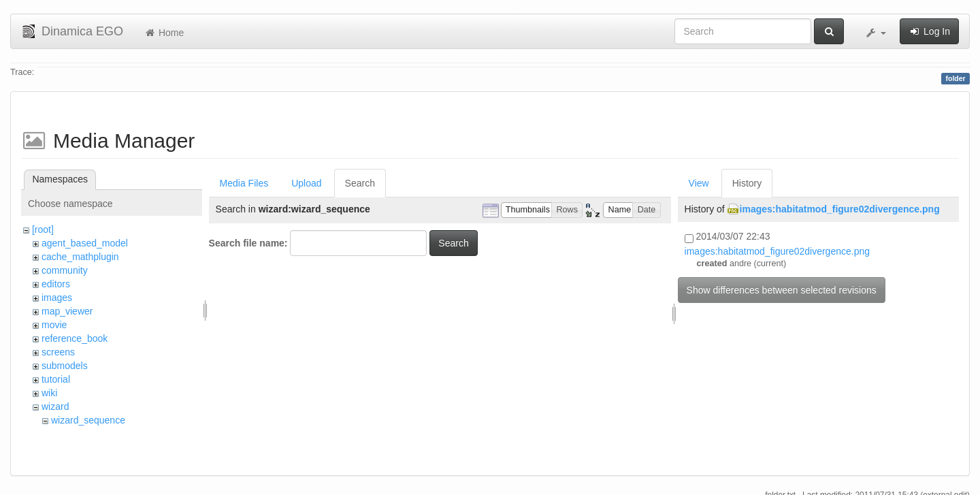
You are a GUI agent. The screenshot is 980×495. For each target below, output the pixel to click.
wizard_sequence (88, 420)
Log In (929, 31)
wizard (55, 406)
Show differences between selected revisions (782, 290)
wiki (49, 393)
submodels (65, 366)
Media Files (244, 183)
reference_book (75, 338)
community (65, 270)
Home (164, 33)
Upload (306, 183)
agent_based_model (85, 243)
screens (58, 352)
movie (54, 325)
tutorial (56, 379)
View (699, 183)
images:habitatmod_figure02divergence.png (840, 209)
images (57, 298)
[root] (43, 229)
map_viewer (67, 311)
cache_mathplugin (80, 257)
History (747, 183)
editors (56, 284)
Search (360, 183)
